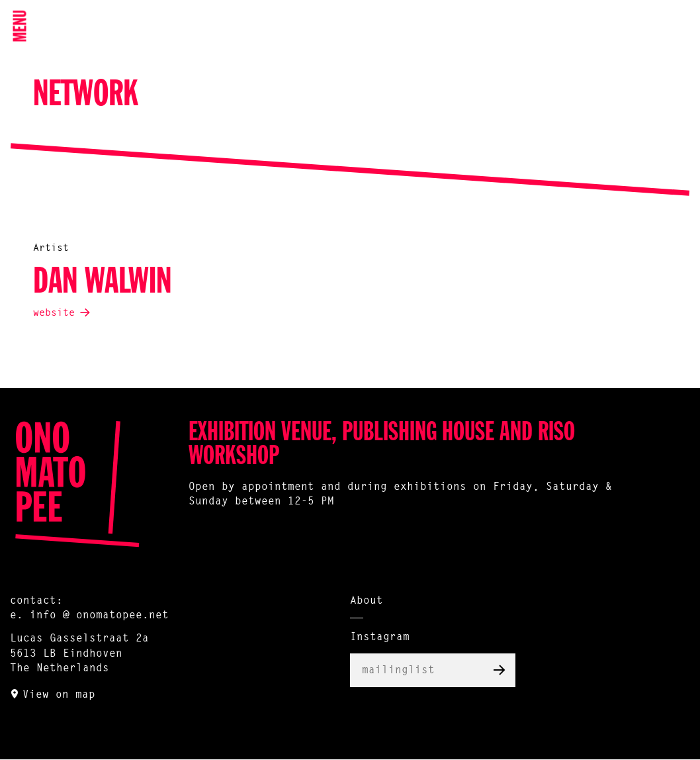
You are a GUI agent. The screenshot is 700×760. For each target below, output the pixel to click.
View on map (59, 695)
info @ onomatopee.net (99, 616)
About (367, 601)
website (54, 313)
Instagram (380, 638)
